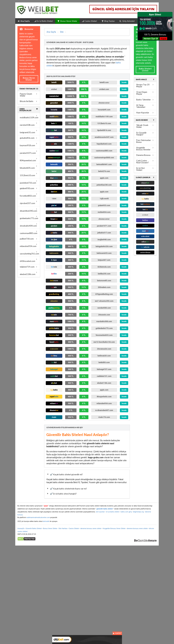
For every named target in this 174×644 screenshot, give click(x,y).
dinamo (54, 410)
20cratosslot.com (104, 349)
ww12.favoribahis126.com (104, 342)
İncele (124, 82)
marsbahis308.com (104, 321)
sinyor (145, 183)
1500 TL (71, 110)
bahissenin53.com (104, 253)
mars (54, 321)
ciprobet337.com (29, 202)
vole (54, 267)
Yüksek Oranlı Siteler (145, 126)
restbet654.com (104, 212)
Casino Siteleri (89, 21)
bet (54, 192)
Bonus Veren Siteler (67, 21)
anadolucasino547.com (104, 137)
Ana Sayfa (23, 21)
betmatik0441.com (104, 164)
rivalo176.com (104, 417)
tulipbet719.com (29, 267)
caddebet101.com (104, 376)
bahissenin (54, 253)
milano (54, 403)
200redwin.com (104, 287)
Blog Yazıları (108, 21)
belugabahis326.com (104, 246)
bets (54, 123)
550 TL (71, 417)
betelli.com (104, 82)
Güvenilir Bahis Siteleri (34, 529)
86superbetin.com (104, 397)
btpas (54, 260)
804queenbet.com (29, 160)
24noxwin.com (104, 315)
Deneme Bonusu (145, 155)
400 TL (71, 171)
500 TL (84, 96)
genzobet (54, 103)
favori (54, 342)
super (54, 137)
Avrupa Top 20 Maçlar (145, 86)
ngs (54, 390)
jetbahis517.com (104, 233)
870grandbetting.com (104, 294)
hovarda (54, 110)
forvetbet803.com (29, 195)
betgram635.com (29, 132)
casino (54, 151)
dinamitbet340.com (29, 210)
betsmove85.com (104, 281)
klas (54, 178)
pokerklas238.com (104, 185)
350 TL (71, 164)
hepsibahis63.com (104, 144)
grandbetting (54, 294)
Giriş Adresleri (127, 21)
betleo (145, 220)
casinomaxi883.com (29, 232)
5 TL (84, 205)
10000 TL (71, 96)
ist (54, 171)
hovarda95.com (104, 110)
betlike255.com (104, 274)
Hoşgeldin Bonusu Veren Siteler (114, 529)
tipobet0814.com (104, 130)
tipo (54, 130)
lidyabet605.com (29, 167)
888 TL (71, 185)
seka (145, 193)
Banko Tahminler (145, 100)
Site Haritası (63, 529)
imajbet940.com (104, 240)
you (54, 144)
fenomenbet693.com (104, 335)
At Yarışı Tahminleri (145, 106)
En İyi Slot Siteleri (145, 169)
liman (54, 219)
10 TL (84, 123)
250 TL (71, 226)
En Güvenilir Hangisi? (145, 134)
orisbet (54, 89)
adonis (145, 247)
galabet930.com (29, 188)
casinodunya (145, 252)
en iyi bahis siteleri (113, 512)
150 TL (71, 123)
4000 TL (71, 103)
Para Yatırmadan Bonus (145, 141)
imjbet (54, 240)
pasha (54, 308)
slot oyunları (100, 512)
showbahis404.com (29, 225)
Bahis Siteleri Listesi (145, 70)
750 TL (71, 315)
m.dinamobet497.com (104, 410)
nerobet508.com (29, 124)
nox (54, 315)
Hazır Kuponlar (145, 113)
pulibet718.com (29, 239)
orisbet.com (104, 89)
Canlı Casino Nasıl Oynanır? (145, 162)
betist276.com (104, 171)
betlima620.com (104, 356)
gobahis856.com (29, 138)
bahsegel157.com (104, 369)
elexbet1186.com (29, 273)
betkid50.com (104, 362)
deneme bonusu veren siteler (91, 529)
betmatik (54, 164)
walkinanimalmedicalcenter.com (38, 517)
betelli (54, 82)
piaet (54, 205)
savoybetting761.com (29, 253)
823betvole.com (104, 267)
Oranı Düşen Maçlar (145, 93)
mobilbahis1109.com (29, 117)
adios (145, 242)
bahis (54, 233)
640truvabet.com (29, 260)
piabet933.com (104, 205)
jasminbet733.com (29, 182)
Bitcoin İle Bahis (29, 101)
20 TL (84, 137)
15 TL (84, 199)
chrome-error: (104, 103)
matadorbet (54, 96)
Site (62, 32)
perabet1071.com (29, 152)
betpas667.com (104, 260)
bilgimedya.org (139, 512)
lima (54, 356)
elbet (54, 383)
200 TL (71, 205)
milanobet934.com (29, 245)
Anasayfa (21, 529)
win (54, 287)
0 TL (84, 82)
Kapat (163, 39)
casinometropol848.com (104, 158)
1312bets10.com (29, 175)
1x (54, 199)
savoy (145, 188)
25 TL (84, 192)
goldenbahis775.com (29, 217)
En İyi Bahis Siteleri (44, 21)
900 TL (71, 397)
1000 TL (71, 89)
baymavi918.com (29, 145)
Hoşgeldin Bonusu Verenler (145, 149)
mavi (145, 231)
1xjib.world (104, 199)
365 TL (71, 130)
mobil (54, 117)
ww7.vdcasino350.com (104, 301)
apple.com (104, 178)
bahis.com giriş (126, 512)
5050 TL (71, 82)
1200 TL (71, 144)
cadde (54, 376)
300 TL (84, 89)
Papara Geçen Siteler (29, 95)
